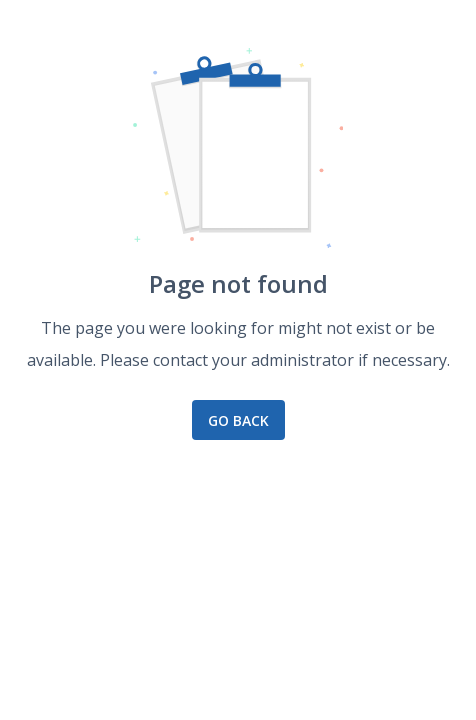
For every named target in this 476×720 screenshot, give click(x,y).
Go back (238, 420)
